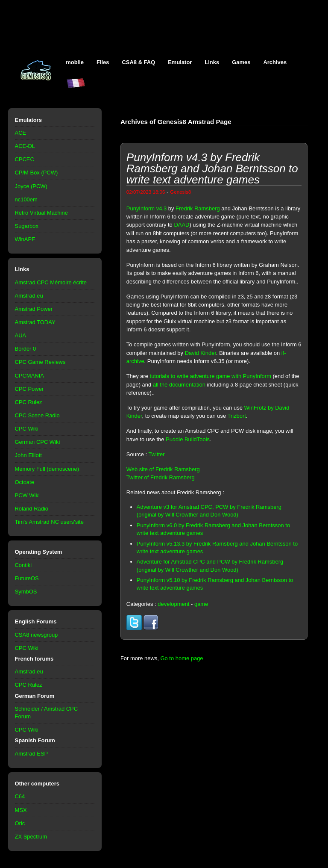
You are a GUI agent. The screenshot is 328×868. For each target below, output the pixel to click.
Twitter (156, 454)
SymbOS (26, 592)
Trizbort (237, 416)
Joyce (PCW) (31, 186)
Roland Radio (32, 509)
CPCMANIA (29, 376)
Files (103, 62)
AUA (21, 335)
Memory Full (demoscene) (47, 469)
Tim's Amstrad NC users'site (49, 522)
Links (212, 62)
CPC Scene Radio (37, 415)
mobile (75, 62)
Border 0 (26, 349)
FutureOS (27, 578)
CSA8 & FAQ (138, 62)
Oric (20, 823)
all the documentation (179, 385)
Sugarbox (27, 226)
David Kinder (201, 353)
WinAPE (25, 239)
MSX (21, 810)
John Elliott (28, 455)
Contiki (23, 565)
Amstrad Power (34, 309)
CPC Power (29, 389)
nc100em (26, 199)
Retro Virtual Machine (41, 213)
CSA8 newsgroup (37, 635)
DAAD (182, 225)
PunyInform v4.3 (146, 208)
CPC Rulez (29, 402)
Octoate (25, 482)
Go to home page (182, 658)
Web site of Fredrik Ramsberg (163, 469)
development (173, 604)
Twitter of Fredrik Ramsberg (161, 477)
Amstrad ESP (32, 754)
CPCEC (25, 159)
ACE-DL (25, 146)
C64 (20, 796)
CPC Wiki (27, 429)
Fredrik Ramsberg (198, 208)
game (201, 604)
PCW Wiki (27, 495)
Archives (275, 62)
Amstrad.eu (29, 296)
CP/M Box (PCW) (37, 173)
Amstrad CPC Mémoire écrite (51, 282)
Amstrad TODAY (35, 322)
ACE (21, 133)
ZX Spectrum (31, 837)
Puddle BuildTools (188, 439)
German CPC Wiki (38, 442)
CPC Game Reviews (40, 362)
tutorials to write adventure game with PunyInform (211, 376)
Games (241, 62)
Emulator (180, 62)
